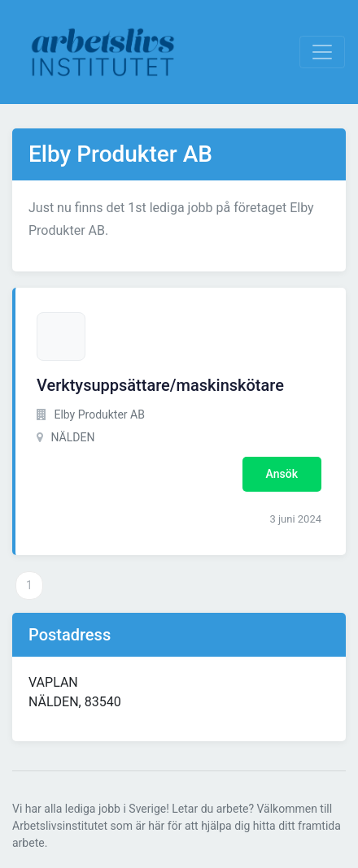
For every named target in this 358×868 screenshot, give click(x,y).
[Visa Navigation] (322, 52)
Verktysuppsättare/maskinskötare (160, 385)
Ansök (282, 474)
